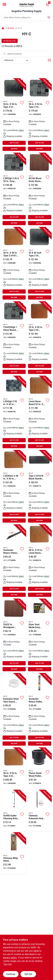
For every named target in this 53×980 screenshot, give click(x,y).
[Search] (49, 17)
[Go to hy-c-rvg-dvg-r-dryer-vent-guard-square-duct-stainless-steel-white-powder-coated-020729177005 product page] (14, 710)
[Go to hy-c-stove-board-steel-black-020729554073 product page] (39, 264)
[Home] (3, 28)
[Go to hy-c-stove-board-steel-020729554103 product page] (39, 338)
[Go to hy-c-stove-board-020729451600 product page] (39, 413)
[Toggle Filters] (49, 60)
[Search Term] (27, 18)
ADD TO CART (14, 143)
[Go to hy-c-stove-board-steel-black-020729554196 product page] (14, 115)
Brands (11, 28)
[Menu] (4, 4)
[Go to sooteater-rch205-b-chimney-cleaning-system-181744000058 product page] (14, 561)
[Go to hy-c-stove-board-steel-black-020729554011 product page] (39, 487)
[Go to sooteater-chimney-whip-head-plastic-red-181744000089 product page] (14, 853)
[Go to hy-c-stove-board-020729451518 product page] (39, 561)
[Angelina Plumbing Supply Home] (27, 5)
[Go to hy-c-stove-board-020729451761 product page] (14, 636)
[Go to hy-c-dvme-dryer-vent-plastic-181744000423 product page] (39, 636)
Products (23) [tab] (10, 41)
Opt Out (28, 974)
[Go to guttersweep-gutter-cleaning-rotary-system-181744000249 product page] (14, 811)
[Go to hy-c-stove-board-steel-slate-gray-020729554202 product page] (39, 115)
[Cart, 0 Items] (47, 5)
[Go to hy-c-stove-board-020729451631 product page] (14, 487)
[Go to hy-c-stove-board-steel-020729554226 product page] (14, 768)
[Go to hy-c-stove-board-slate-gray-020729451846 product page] (14, 190)
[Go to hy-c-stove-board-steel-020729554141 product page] (14, 264)
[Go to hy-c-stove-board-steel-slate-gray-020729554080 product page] (14, 338)
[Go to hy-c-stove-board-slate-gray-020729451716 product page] (14, 413)
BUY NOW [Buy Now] (14, 149)
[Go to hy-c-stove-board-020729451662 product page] (39, 190)
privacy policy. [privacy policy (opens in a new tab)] (10, 958)
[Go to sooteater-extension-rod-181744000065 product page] (39, 811)
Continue (11, 974)
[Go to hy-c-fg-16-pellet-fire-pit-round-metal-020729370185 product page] (39, 768)
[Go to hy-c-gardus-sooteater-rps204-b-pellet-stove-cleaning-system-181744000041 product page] (39, 710)
